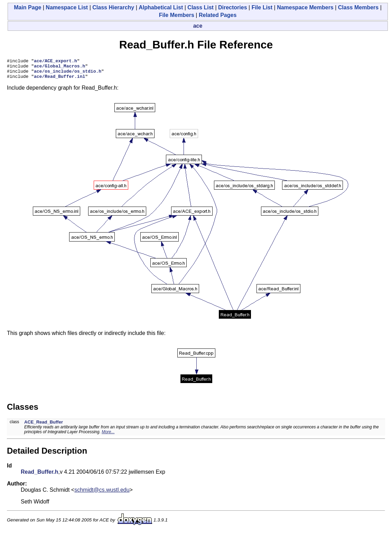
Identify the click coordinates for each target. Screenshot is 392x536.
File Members (177, 15)
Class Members (358, 7)
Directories (233, 7)
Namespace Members (305, 7)
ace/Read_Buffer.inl (59, 80)
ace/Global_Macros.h (59, 68)
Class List (200, 7)
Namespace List (67, 7)
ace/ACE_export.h (55, 62)
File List (262, 7)
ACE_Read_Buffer (44, 426)
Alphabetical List (161, 7)
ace (198, 26)
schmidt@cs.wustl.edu (102, 494)
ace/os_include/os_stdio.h (68, 74)
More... (108, 436)
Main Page (27, 7)
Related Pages (218, 15)
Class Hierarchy (113, 7)
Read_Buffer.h (39, 476)
